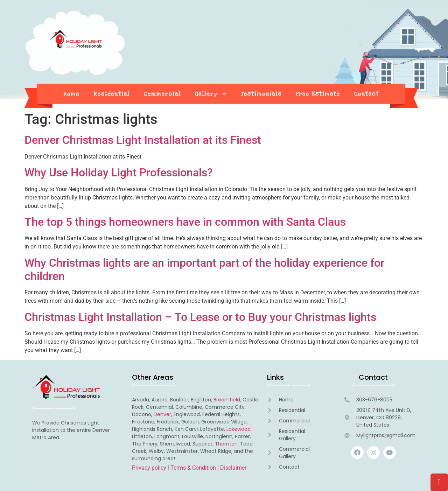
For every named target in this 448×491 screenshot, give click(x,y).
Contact (367, 94)
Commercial (162, 94)
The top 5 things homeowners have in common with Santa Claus (185, 222)
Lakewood (239, 429)
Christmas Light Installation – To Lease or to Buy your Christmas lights (200, 317)
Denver (162, 414)
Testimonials (261, 94)
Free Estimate (318, 94)
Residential (112, 94)
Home (71, 94)
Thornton (226, 444)
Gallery (211, 94)
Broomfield (227, 400)
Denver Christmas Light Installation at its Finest (143, 140)
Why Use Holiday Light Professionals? (119, 173)
